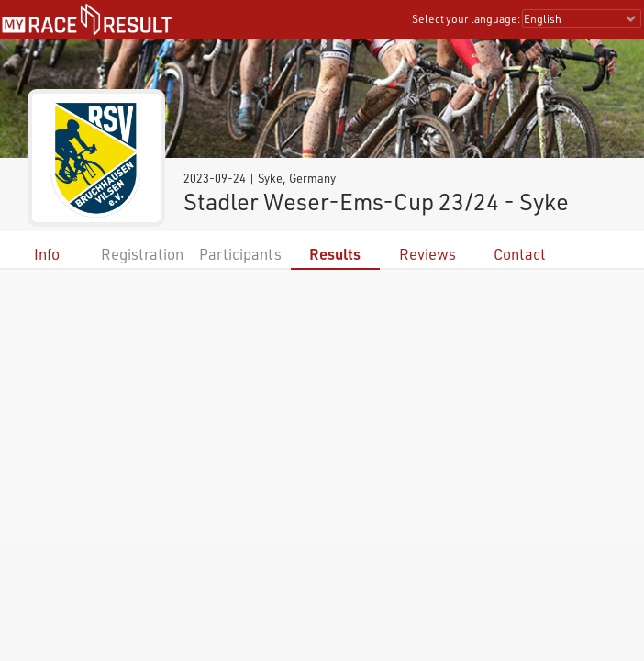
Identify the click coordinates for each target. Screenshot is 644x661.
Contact (520, 254)
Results (335, 254)
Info (47, 254)
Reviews (427, 254)
